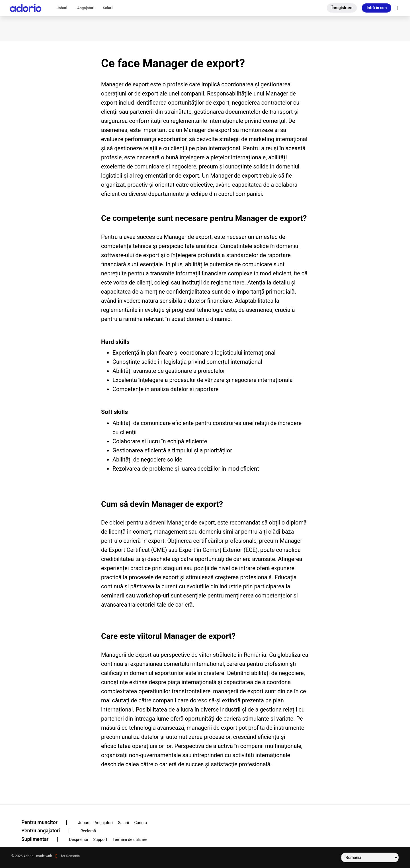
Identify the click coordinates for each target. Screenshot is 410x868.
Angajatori (86, 8)
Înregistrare (342, 8)
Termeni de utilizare (130, 839)
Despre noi (79, 839)
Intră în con (377, 8)
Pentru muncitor (48, 822)
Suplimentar (43, 839)
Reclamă (88, 831)
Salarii (108, 8)
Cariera (140, 823)
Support (100, 839)
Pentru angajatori (49, 831)
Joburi (62, 8)
